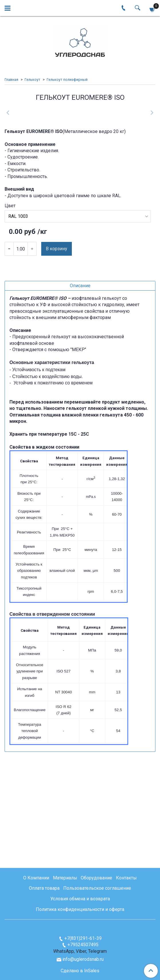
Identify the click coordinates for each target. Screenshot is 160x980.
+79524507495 (83, 945)
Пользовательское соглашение (97, 888)
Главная (11, 80)
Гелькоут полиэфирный (67, 80)
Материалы (65, 878)
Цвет (10, 304)
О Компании (36, 878)
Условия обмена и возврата (80, 899)
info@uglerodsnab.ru (83, 959)
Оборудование (96, 878)
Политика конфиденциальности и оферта (80, 910)
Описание (80, 384)
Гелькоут (32, 80)
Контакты (126, 878)
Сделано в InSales (80, 971)
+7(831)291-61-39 (83, 938)
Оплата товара (44, 888)
